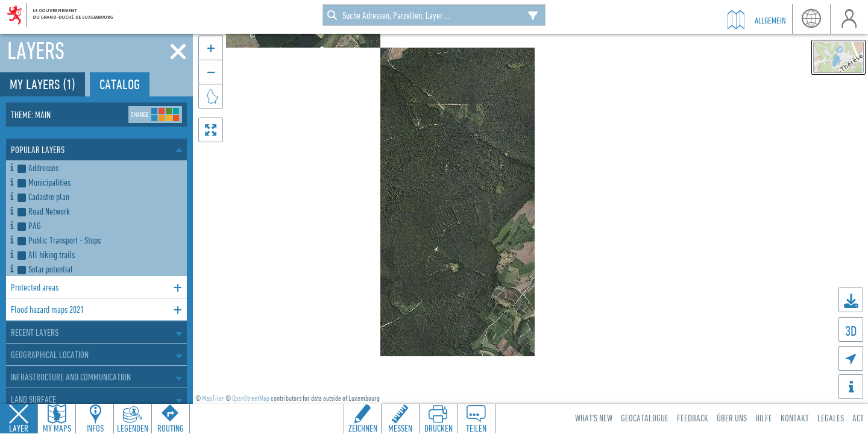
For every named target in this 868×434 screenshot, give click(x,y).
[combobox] (434, 15)
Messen (400, 428)
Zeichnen (363, 428)
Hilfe (764, 418)
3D (851, 331)
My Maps (57, 428)
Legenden (133, 428)
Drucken (439, 428)
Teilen (476, 428)
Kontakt (795, 418)
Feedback (693, 418)
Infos (95, 428)
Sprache (811, 19)
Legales (831, 418)
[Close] (178, 52)
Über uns (732, 418)
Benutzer (849, 19)
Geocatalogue (645, 418)
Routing (171, 428)
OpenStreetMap (251, 398)
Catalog (120, 84)
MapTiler (213, 398)
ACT (858, 418)
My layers (42, 84)
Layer (19, 428)
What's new (594, 418)
